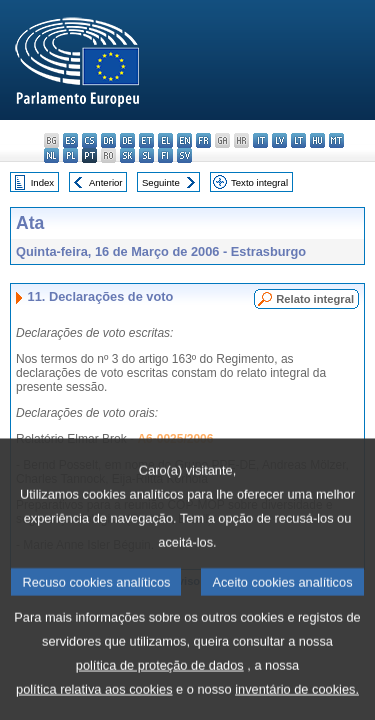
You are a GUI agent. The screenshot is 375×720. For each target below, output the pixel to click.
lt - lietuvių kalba (298, 140)
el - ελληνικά (165, 140)
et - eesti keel (146, 140)
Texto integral (259, 182)
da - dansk (108, 140)
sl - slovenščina (146, 155)
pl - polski (70, 155)
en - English (184, 140)
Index (42, 182)
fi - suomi (165, 155)
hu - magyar (317, 140)
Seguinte (161, 182)
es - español (70, 140)
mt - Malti (336, 140)
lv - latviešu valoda (279, 140)
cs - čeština (89, 140)
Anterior (106, 182)
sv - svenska (184, 155)
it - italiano (260, 140)
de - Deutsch (127, 140)
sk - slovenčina (127, 155)
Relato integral (315, 299)
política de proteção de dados (160, 696)
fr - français (203, 140)
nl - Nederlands (51, 155)
